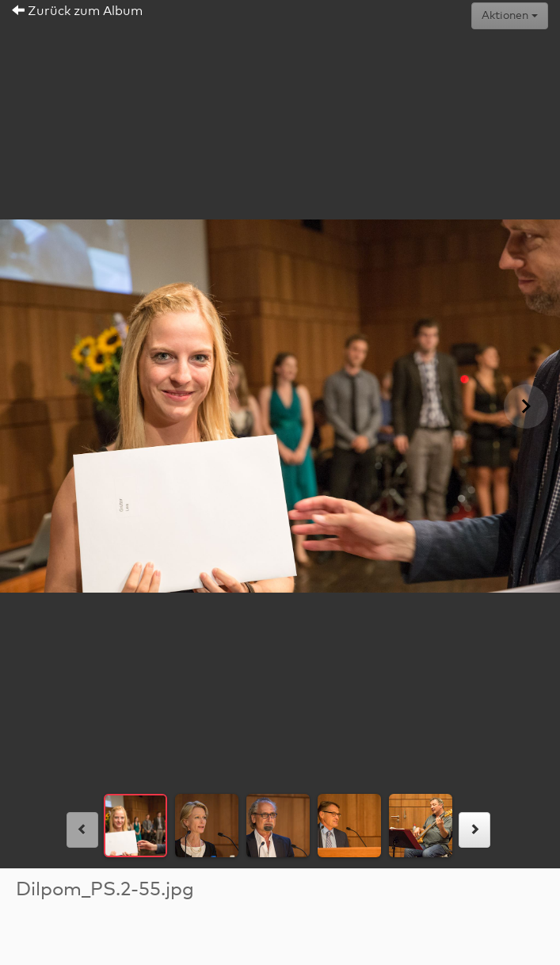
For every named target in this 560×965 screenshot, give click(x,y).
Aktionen (510, 16)
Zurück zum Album (77, 11)
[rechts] (474, 830)
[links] (82, 830)
